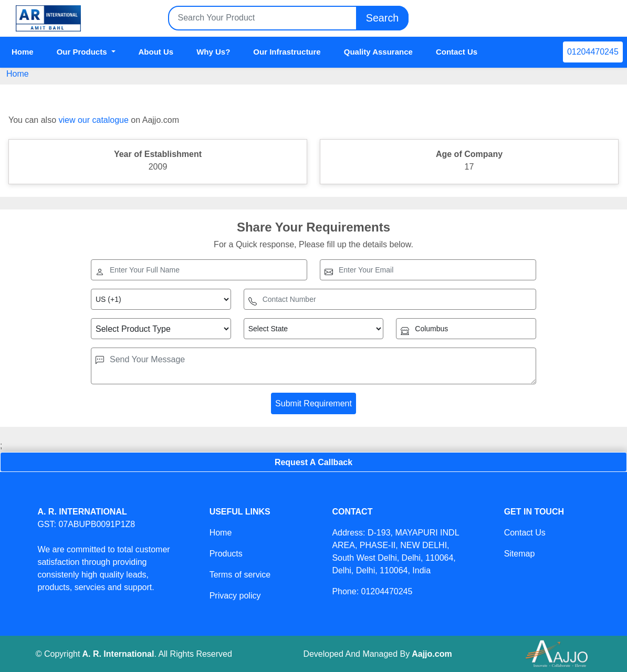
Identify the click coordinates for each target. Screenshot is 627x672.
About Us (156, 52)
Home (23, 52)
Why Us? (213, 52)
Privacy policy (235, 596)
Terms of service (240, 575)
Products (226, 554)
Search (382, 18)
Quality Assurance (378, 52)
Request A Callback (313, 462)
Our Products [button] (83, 52)
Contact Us (457, 52)
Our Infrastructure (287, 52)
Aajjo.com (432, 654)
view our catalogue (93, 120)
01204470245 (593, 52)
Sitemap (520, 554)
